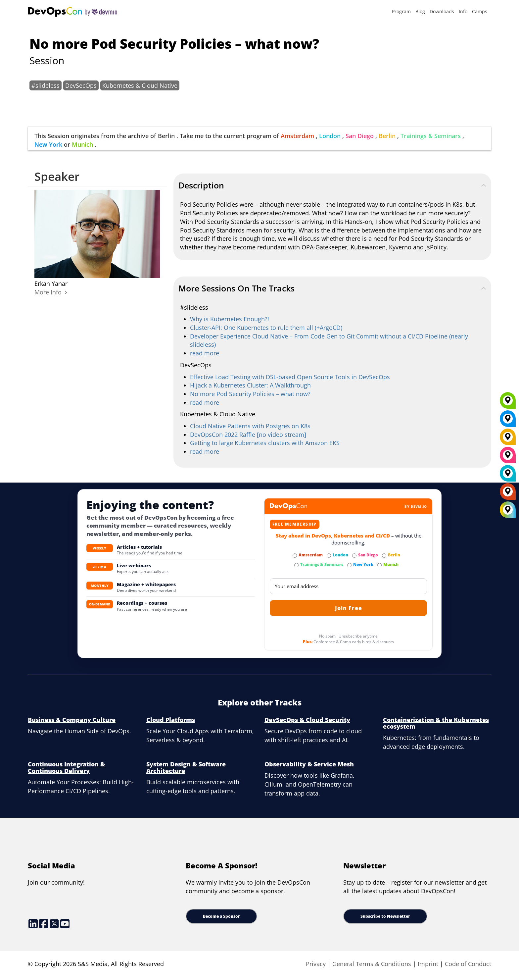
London (330, 136)
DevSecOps (81, 85)
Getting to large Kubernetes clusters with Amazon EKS (265, 443)
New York (48, 144)
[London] (508, 476)
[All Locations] (508, 510)
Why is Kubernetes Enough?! (230, 319)
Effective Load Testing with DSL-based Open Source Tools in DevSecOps (290, 377)
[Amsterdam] (508, 494)
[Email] (348, 586)
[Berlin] (508, 439)
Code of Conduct (468, 964)
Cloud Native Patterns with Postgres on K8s (250, 426)
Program (401, 11)
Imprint (428, 964)
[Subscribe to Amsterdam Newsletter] (295, 556)
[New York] (508, 421)
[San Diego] (508, 457)
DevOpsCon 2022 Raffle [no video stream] (248, 435)
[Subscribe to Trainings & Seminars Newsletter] (296, 565)
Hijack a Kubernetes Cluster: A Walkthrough (250, 385)
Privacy (316, 964)
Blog (420, 11)
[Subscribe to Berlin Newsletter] (384, 556)
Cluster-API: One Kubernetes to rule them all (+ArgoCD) (266, 328)
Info (463, 11)
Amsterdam (297, 136)
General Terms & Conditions (372, 964)
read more (205, 353)
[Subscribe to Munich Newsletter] (379, 565)
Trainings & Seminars (431, 136)
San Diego (360, 136)
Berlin (387, 136)
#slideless (46, 85)
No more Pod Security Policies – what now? (250, 394)
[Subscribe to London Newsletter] (329, 556)
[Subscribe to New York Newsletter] (349, 565)
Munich (82, 144)
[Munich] (508, 403)
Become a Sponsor (221, 916)
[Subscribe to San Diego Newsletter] (354, 556)
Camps (480, 11)
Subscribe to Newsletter (385, 916)
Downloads (442, 11)
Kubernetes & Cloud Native (140, 85)
